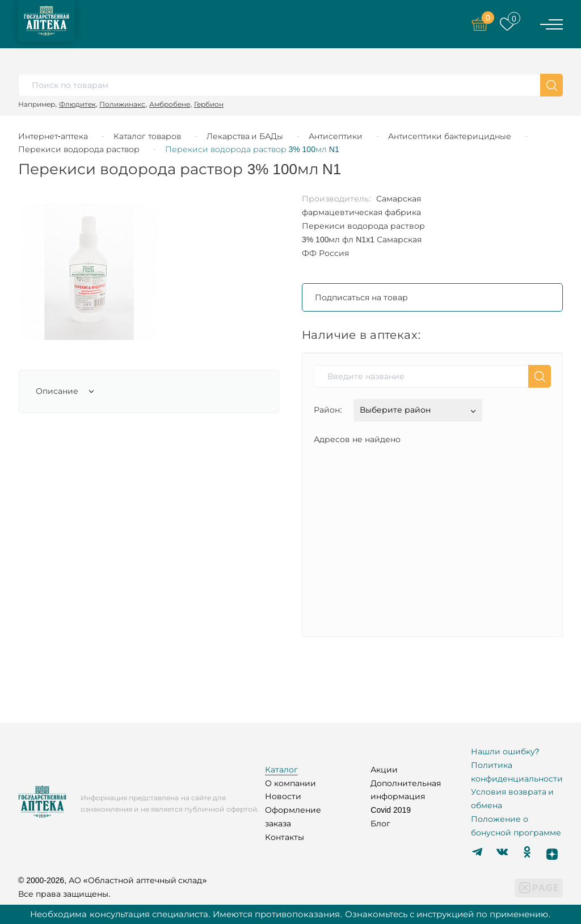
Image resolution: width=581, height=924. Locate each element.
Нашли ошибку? (505, 751)
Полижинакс (122, 104)
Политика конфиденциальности (517, 772)
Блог (380, 824)
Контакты (285, 837)
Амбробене (170, 104)
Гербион (209, 104)
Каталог (281, 770)
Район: (328, 410)
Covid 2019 (391, 810)
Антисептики (336, 136)
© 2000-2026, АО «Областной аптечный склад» (112, 880)
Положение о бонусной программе (516, 826)
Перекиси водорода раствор (79, 149)
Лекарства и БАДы (245, 136)
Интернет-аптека (53, 136)
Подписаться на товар (361, 297)
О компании (290, 783)
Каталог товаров (147, 136)
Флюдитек (77, 104)
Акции (384, 770)
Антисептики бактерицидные (450, 136)
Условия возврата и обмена (513, 799)
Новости (283, 796)
